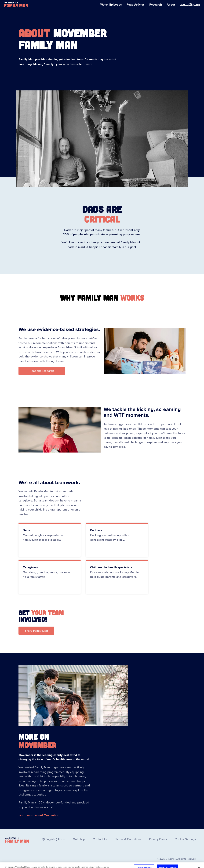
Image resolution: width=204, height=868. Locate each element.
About (34, 33)
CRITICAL (102, 219)
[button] (42, 371)
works (132, 297)
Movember (37, 745)
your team (47, 612)
